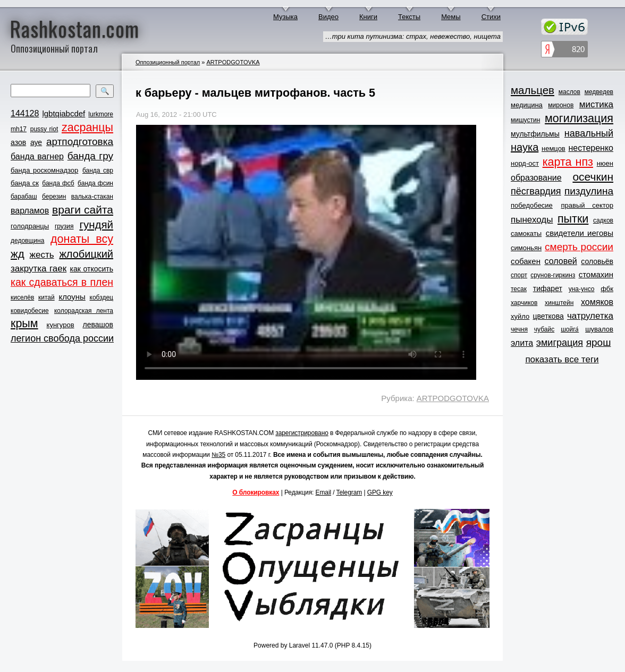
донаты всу (82, 239)
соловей (560, 261)
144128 (25, 113)
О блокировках (256, 492)
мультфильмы (535, 134)
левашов (98, 325)
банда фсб (58, 183)
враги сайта (83, 210)
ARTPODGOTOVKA (233, 62)
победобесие (532, 205)
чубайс (544, 329)
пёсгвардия (536, 191)
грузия (64, 226)
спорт (519, 275)
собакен (526, 261)
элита (522, 343)
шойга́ (570, 329)
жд (18, 254)
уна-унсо (582, 289)
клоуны (72, 297)
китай (47, 297)
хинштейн (559, 303)
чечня (519, 329)
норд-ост (525, 163)
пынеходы (532, 220)
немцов (554, 148)
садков (603, 220)
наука (525, 147)
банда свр (98, 171)
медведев (599, 92)
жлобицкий (86, 254)
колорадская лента (84, 311)
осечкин (593, 177)
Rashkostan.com (75, 28)
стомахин (596, 274)
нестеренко (591, 148)
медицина (527, 105)
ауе (36, 142)
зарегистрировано (302, 433)
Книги (368, 17)
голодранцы (30, 226)
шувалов (599, 329)
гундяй (96, 224)
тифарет (548, 288)
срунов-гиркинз (553, 275)
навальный (589, 133)
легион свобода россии (62, 338)
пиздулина (589, 191)
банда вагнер (37, 156)
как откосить (92, 269)
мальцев (533, 90)
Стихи (491, 17)
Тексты (409, 17)
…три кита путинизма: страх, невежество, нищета (413, 36)
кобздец (102, 297)
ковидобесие (30, 311)
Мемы (451, 17)
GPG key (380, 492)
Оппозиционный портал (168, 62)
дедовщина (27, 241)
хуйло (520, 316)
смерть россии (579, 247)
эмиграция (560, 343)
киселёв (22, 297)
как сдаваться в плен (62, 282)
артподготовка (80, 142)
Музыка (285, 17)
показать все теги (562, 359)
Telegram (349, 492)
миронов (561, 105)
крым (24, 324)
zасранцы (87, 127)
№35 (218, 455)
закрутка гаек (39, 269)
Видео (328, 17)
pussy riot (44, 129)
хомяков (597, 302)
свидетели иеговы (580, 233)
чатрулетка (590, 316)
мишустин (525, 120)
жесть (42, 255)
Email (324, 492)
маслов (569, 92)
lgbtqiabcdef (64, 113)
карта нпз (568, 162)
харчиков (524, 303)
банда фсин (95, 183)
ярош (599, 342)
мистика (596, 104)
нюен (605, 163)
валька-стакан (92, 197)
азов (18, 142)
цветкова (548, 316)
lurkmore (101, 114)
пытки (573, 219)
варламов (30, 211)
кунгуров (61, 325)
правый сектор (587, 205)
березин (54, 197)
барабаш (24, 197)
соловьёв (597, 261)
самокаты (526, 233)
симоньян (526, 248)
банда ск (25, 183)
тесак (519, 289)
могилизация (579, 118)
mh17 (19, 129)
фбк (607, 289)
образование (536, 178)
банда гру (90, 156)
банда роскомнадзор (44, 170)
